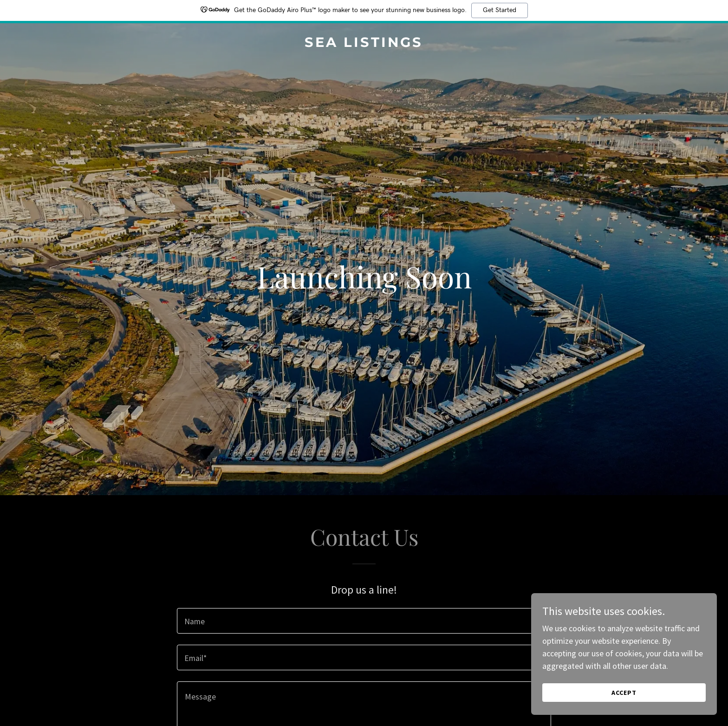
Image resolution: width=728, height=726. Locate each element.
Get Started (500, 10)
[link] (364, 44)
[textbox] (364, 621)
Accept (624, 693)
